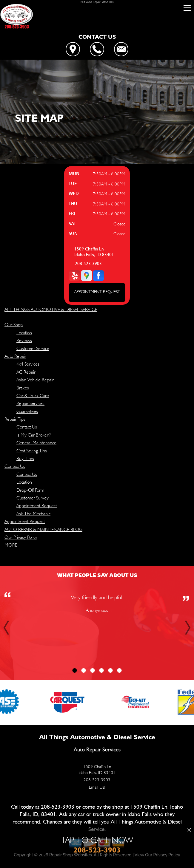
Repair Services (30, 403)
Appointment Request (37, 506)
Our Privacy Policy (21, 537)
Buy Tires (25, 458)
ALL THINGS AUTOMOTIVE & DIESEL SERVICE (51, 309)
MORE (11, 545)
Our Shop (14, 325)
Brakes (23, 388)
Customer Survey (33, 498)
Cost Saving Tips (32, 451)
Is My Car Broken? (34, 435)
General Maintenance (36, 443)
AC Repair (26, 372)
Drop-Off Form (30, 490)
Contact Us (27, 427)
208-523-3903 (88, 264)
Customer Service (33, 348)
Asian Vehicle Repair (35, 380)
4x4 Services (28, 364)
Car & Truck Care (33, 396)
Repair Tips (15, 419)
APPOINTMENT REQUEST (97, 292)
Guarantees (27, 411)
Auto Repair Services (97, 750)
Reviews (24, 340)
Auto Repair (15, 356)
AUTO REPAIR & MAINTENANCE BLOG (43, 529)
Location (24, 333)
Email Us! (97, 787)
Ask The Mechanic (33, 514)
